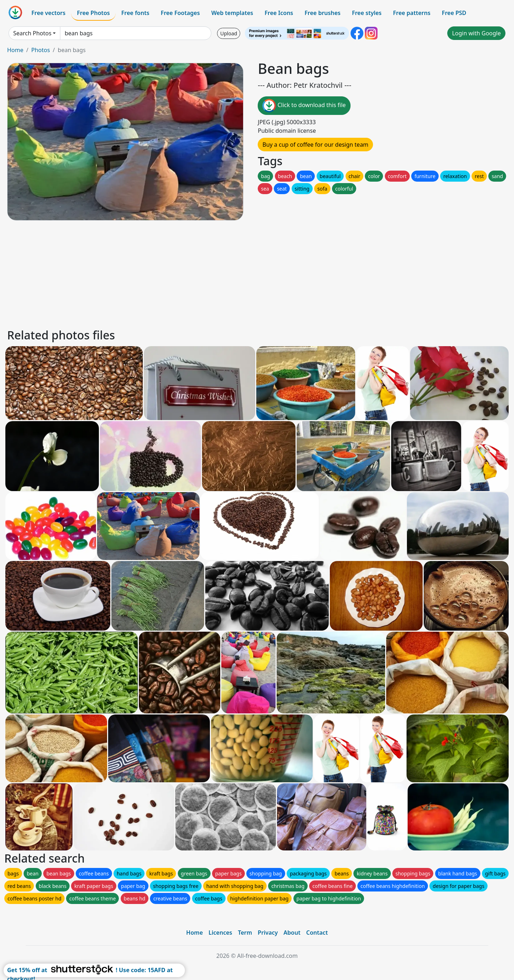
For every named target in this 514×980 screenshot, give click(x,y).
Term (245, 933)
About (292, 933)
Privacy (268, 933)
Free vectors (48, 13)
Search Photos (32, 33)
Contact (317, 933)
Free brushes (322, 13)
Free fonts (135, 13)
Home (15, 50)
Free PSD (454, 13)
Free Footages (180, 13)
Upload (229, 33)
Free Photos (93, 13)
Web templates (232, 13)
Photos (40, 50)
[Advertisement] (221, 273)
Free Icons (279, 13)
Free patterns (412, 13)
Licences (220, 933)
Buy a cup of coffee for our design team (315, 145)
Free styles (367, 13)
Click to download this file (304, 106)
